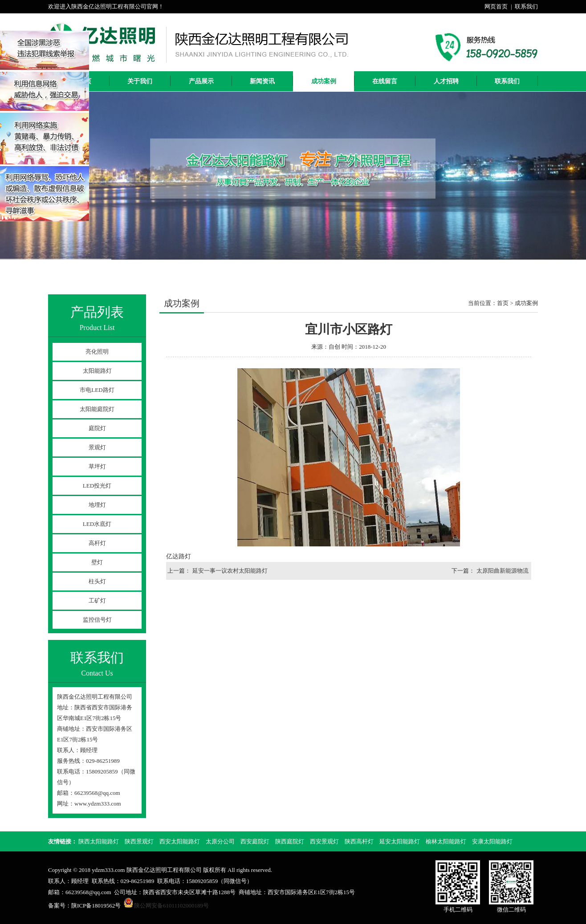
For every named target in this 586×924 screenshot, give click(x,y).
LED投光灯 (97, 486)
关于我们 (140, 81)
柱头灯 (97, 581)
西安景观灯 (324, 841)
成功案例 (324, 81)
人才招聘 (446, 81)
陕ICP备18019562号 (96, 906)
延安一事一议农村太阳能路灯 (230, 571)
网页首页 (496, 6)
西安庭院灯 (255, 841)
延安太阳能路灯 (400, 841)
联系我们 (526, 6)
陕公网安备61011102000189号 (171, 906)
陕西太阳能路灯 (99, 841)
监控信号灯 (97, 620)
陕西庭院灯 (290, 841)
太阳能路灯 (97, 371)
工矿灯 (97, 600)
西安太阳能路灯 (180, 841)
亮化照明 (97, 352)
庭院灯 (97, 428)
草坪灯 (97, 466)
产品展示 (201, 81)
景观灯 (97, 447)
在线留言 (385, 81)
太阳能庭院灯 (97, 409)
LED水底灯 (97, 524)
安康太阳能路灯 (492, 841)
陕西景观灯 (139, 841)
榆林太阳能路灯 (446, 841)
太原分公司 (220, 841)
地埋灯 (97, 505)
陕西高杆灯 (359, 841)
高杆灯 (97, 543)
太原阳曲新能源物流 (503, 571)
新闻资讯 (262, 81)
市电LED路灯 (97, 390)
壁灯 (97, 562)
